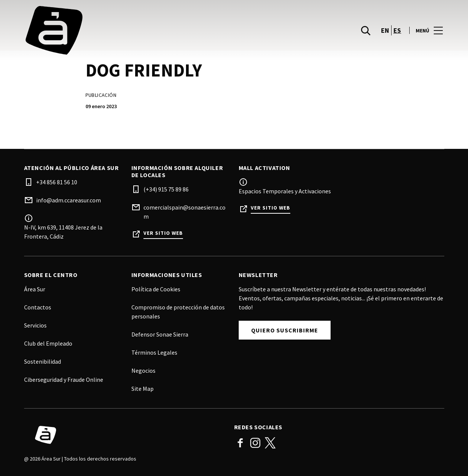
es (397, 31)
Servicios (35, 325)
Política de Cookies (156, 289)
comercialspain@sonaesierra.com (184, 212)
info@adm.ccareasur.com (69, 200)
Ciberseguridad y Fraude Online (64, 380)
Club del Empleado (48, 343)
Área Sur (35, 289)
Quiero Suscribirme (285, 330)
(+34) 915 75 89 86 (166, 189)
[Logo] (125, 435)
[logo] (130, 31)
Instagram (255, 443)
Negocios (143, 370)
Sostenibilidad (43, 361)
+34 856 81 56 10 (57, 182)
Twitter (270, 443)
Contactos (38, 307)
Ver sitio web (163, 233)
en (385, 31)
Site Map (143, 389)
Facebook (240, 443)
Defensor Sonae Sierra (160, 334)
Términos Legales (154, 352)
